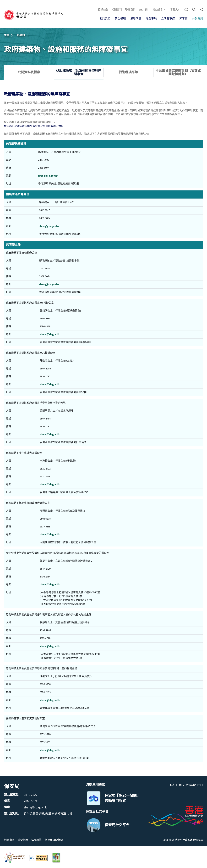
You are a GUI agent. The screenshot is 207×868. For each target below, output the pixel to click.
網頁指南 (9, 840)
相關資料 (117, 10)
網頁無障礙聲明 (54, 840)
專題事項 (151, 19)
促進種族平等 (128, 72)
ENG (141, 10)
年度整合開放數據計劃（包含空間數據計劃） (178, 72)
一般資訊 (197, 19)
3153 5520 (45, 734)
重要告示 (23, 840)
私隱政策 (36, 840)
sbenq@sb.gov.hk (48, 176)
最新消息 (136, 19)
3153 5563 (45, 742)
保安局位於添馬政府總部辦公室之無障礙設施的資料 (34, 126)
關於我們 (105, 19)
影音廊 (183, 19)
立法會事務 (168, 19)
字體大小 (175, 10)
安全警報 (120, 19)
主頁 (7, 35)
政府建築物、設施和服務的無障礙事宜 (79, 72)
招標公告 (103, 10)
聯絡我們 (130, 10)
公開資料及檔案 (29, 72)
